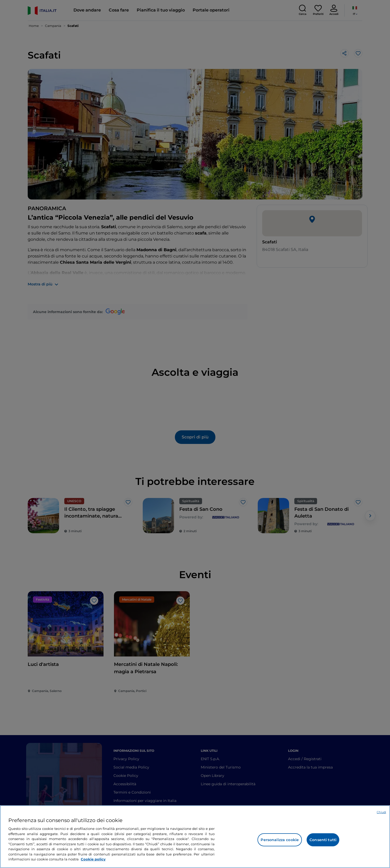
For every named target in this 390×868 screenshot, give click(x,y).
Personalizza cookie (280, 840)
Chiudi (381, 812)
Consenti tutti (323, 840)
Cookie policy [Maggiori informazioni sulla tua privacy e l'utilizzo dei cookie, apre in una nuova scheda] (93, 859)
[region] (195, 837)
